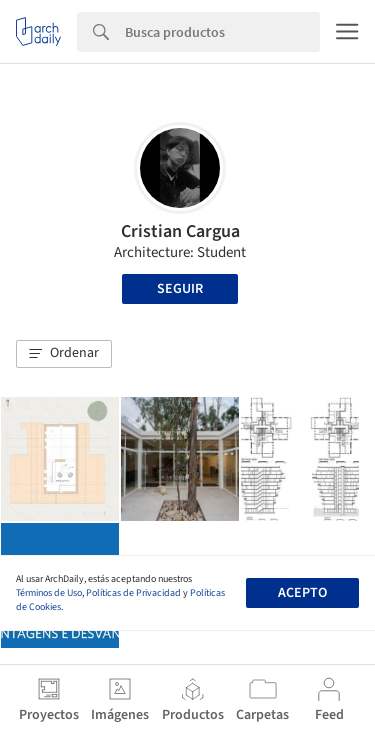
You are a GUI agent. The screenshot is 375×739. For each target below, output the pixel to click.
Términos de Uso (49, 593)
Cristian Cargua (180, 231)
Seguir (180, 289)
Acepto (302, 593)
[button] (64, 354)
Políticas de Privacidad (133, 593)
